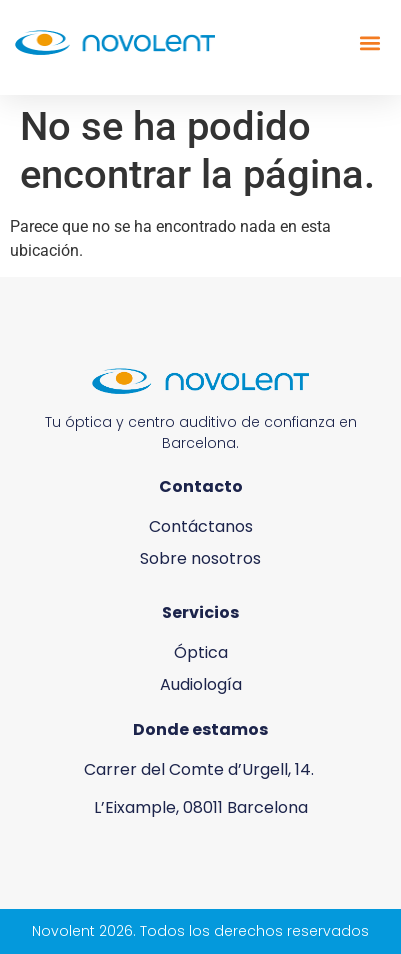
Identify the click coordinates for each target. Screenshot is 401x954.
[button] (369, 42)
